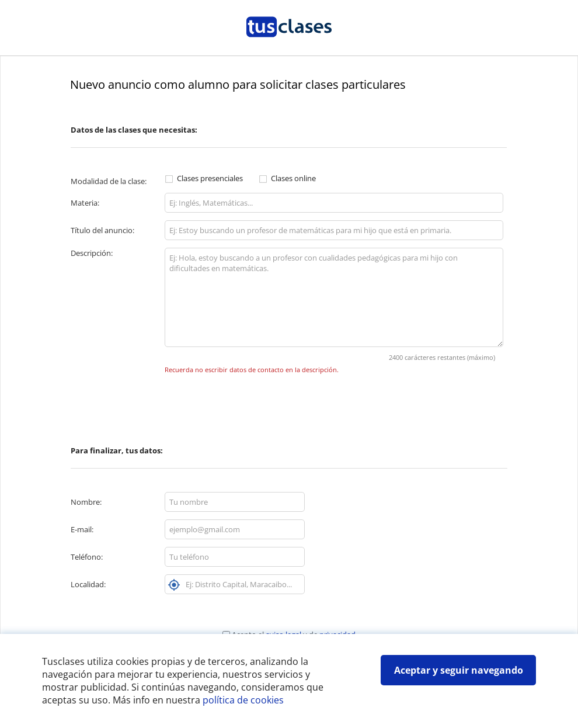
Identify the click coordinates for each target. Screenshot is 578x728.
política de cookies (243, 700)
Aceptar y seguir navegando (459, 670)
